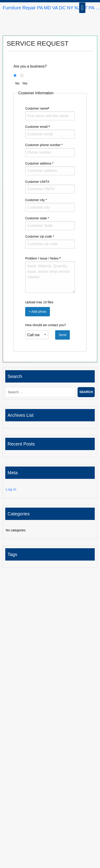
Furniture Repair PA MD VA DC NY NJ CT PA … (51, 8)
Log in (11, 489)
